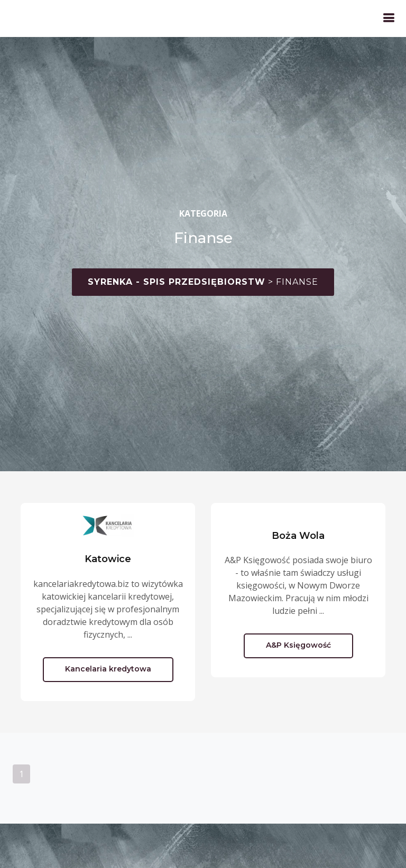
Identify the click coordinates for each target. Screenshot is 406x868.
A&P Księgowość (298, 645)
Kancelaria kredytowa (108, 669)
